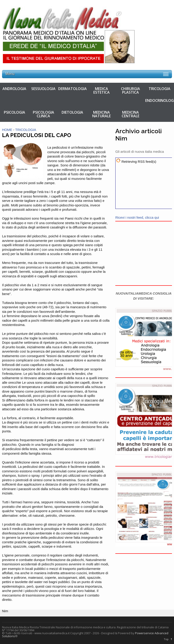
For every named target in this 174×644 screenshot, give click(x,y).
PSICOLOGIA (14, 112)
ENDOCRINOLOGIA (160, 100)
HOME (7, 130)
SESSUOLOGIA (43, 89)
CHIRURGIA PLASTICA (130, 90)
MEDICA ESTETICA (101, 90)
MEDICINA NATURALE (101, 114)
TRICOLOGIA (159, 89)
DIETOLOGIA (72, 112)
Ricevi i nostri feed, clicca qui (137, 217)
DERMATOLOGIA (72, 89)
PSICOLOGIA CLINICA (43, 114)
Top (166, 639)
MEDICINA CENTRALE (130, 114)
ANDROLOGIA (14, 89)
